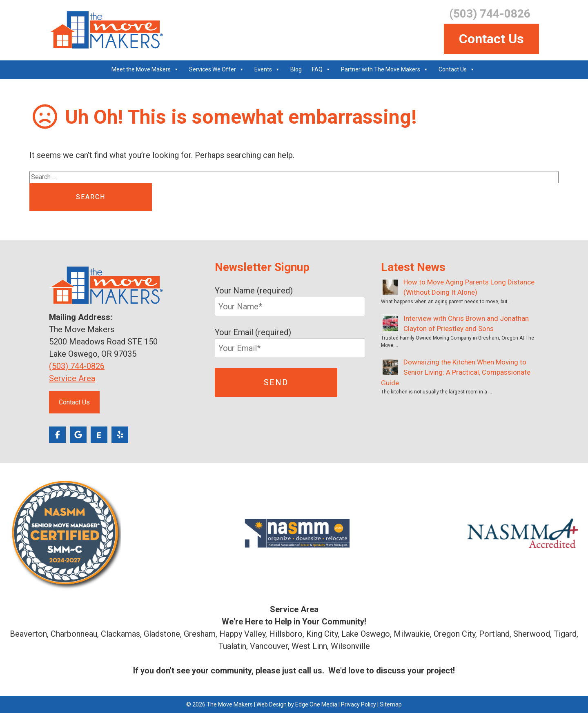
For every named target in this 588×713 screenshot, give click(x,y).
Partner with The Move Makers (381, 69)
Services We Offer (213, 69)
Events (263, 69)
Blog (296, 69)
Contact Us (491, 39)
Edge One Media (316, 704)
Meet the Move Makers (141, 69)
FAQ (317, 69)
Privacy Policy (359, 704)
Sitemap (391, 704)
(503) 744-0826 (77, 366)
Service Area (72, 378)
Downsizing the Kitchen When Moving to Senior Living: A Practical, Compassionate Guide (456, 372)
